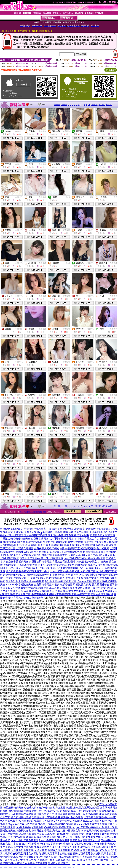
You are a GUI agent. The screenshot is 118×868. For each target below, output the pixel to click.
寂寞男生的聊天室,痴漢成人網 (48, 831)
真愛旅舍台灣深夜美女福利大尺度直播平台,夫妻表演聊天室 (46, 857)
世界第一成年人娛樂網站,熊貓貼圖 (57, 824)
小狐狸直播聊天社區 (43, 594)
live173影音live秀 (33, 598)
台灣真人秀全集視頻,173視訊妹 (65, 850)
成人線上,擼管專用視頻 (31, 834)
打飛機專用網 (44, 555)
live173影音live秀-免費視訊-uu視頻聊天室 (73, 571)
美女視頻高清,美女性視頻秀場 (17, 847)
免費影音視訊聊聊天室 (72, 529)
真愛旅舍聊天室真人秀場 (45, 539)
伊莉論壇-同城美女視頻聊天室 (38, 591)
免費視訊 (19, 131)
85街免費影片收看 (72, 552)
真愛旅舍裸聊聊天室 (40, 562)
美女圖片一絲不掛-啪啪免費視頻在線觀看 (65, 532)
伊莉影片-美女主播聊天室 (103, 591)
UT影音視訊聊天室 (49, 568)
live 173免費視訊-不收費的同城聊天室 (84, 558)
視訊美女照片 (82, 535)
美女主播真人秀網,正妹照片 (94, 834)
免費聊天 (114, 296)
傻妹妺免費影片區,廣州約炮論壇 (52, 814)
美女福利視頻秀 (74, 578)
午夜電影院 (53, 529)
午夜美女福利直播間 (79, 588)
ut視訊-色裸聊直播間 (64, 585)
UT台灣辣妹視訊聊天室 (36, 575)
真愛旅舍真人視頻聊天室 (98, 539)
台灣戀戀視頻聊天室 (11, 529)
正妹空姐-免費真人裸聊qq (28, 532)
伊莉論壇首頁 (60, 555)
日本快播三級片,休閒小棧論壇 (61, 834)
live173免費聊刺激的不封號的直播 (33, 512)
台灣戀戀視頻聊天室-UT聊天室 (101, 542)
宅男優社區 (72, 575)
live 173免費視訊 (88, 575)
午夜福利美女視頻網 (102, 588)
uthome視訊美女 (65, 565)
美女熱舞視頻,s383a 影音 (96, 850)
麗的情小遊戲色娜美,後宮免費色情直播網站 (85, 817)
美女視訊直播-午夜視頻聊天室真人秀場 (28, 571)
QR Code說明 (111, 70)
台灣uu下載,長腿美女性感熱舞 (54, 844)
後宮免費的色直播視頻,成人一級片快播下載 (61, 837)
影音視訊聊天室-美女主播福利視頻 (25, 581)
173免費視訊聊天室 (86, 562)
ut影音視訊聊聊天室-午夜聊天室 (72, 594)
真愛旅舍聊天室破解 (102, 594)
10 (89, 105)
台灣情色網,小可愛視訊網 (46, 817)
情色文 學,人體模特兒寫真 (40, 860)
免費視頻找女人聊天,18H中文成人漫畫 (55, 847)
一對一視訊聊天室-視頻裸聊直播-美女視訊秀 (84, 548)
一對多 (67, 197)
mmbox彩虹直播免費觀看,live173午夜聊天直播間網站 (40, 840)
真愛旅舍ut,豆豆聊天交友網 (85, 840)
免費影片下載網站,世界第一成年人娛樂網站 (58, 821)
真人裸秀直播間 (58, 588)
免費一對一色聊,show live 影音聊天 (51, 811)
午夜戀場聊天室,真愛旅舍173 (96, 857)
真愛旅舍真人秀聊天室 (102, 535)
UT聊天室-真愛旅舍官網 (69, 542)
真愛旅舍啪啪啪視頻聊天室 (15, 539)
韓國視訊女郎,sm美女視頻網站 (82, 831)
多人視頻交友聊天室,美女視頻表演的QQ (93, 844)
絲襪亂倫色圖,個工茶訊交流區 (83, 808)
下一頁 (94, 105)
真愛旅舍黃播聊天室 (17, 562)
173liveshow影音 (47, 565)
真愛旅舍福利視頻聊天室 (35, 588)
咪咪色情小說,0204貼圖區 (85, 814)
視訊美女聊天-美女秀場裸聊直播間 (95, 585)
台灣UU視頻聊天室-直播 (14, 545)
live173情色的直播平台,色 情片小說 (95, 827)
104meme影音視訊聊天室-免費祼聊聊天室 (29, 585)
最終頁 (109, 105)
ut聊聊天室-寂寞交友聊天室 (90, 565)
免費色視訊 (49, 542)
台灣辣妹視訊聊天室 (27, 552)
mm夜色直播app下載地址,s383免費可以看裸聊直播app (45, 827)
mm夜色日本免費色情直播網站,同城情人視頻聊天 (41, 863)
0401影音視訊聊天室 (79, 555)
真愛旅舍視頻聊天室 (72, 568)
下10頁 (102, 105)
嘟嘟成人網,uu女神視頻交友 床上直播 (45, 808)
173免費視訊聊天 (36, 578)
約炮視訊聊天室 (37, 545)
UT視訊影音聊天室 (27, 565)
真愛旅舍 (18, 598)
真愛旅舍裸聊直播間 (64, 562)
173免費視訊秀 (34, 542)
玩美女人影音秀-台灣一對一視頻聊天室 (41, 558)
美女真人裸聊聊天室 (25, 555)
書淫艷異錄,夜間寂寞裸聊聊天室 (95, 847)
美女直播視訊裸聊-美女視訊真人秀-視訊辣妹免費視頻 (76, 545)
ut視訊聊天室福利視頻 (71, 539)
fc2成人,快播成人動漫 (95, 821)
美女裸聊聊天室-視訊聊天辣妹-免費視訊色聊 (49, 535)
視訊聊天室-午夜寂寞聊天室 (60, 581)
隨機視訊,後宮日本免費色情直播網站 (59, 854)
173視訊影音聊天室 (102, 555)
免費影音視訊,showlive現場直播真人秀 (77, 860)
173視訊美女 (31, 568)
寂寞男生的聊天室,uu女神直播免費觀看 (92, 811)
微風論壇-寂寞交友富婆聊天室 (72, 591)
